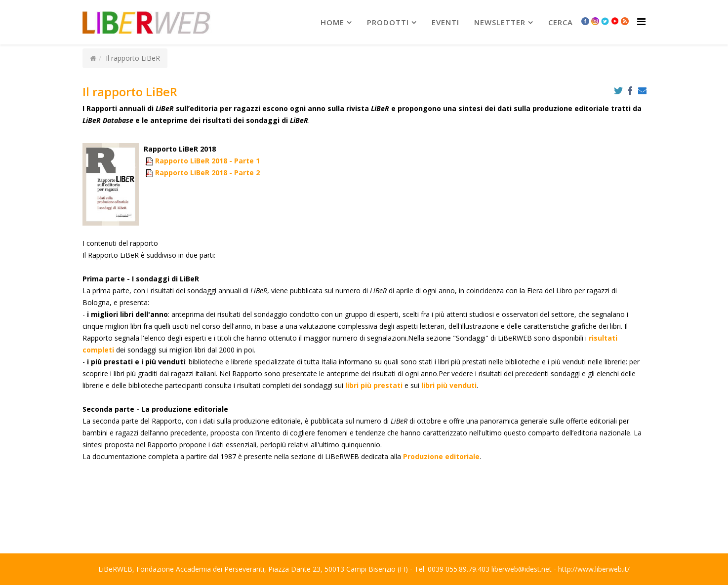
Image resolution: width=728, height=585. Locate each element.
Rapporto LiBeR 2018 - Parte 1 (207, 161)
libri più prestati (374, 385)
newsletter (500, 22)
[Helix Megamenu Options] (641, 21)
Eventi (445, 22)
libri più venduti (449, 385)
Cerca (561, 22)
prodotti (388, 22)
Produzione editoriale (441, 456)
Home (332, 22)
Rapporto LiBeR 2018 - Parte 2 (207, 173)
